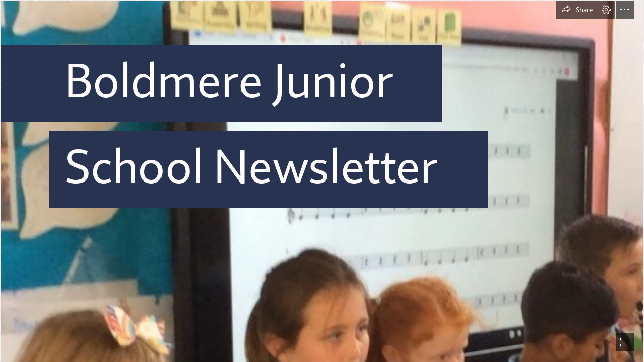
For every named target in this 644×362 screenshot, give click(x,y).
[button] (577, 10)
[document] (322, 181)
